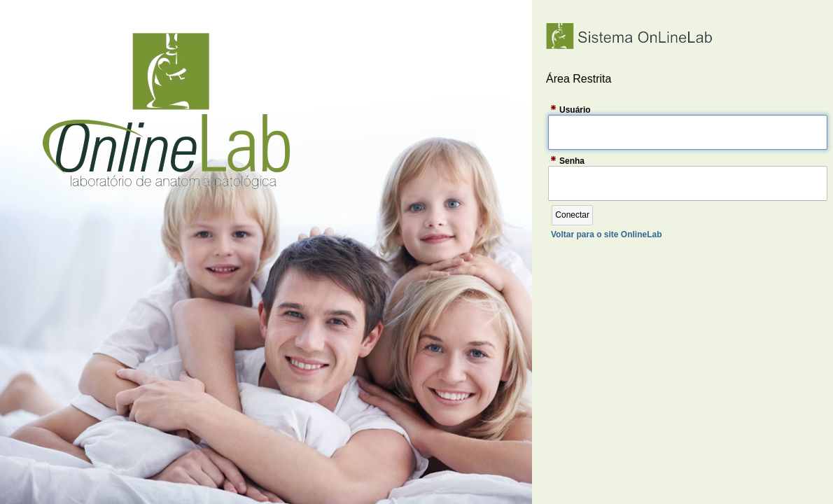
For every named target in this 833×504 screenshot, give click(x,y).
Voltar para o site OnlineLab (606, 234)
